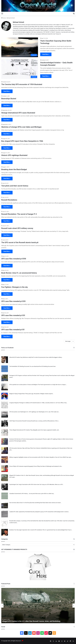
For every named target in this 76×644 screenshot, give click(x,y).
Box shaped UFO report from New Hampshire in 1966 (22, 141)
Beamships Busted (9, 99)
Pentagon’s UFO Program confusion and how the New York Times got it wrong (29, 375)
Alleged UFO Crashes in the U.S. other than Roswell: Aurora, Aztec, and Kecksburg (30, 475)
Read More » (46, 54)
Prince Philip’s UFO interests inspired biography (21, 466)
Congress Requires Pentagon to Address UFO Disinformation (25, 403)
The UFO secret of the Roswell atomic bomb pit (20, 242)
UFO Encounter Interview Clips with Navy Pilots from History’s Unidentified (28, 448)
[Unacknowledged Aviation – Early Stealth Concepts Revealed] (20, 69)
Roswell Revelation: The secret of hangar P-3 (19, 214)
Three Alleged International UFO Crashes (20, 430)
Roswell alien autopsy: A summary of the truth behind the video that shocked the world (31, 521)
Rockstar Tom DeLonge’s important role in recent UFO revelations (26, 530)
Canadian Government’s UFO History (19, 494)
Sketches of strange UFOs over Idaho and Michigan (21, 127)
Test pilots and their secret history (15, 186)
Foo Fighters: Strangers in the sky (15, 287)
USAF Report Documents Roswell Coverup (20, 421)
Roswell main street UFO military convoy (17, 228)
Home (4, 18)
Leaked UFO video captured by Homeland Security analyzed (24, 512)
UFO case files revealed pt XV (13, 330)
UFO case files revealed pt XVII (13, 301)
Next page (69, 341)
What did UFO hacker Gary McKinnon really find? (22, 357)
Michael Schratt (18, 22)
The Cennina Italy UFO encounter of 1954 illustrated (22, 84)
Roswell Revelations (9, 200)
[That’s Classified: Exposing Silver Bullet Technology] (20, 47)
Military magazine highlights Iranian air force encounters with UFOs (26, 457)
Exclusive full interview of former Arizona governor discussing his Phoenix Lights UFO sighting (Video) (35, 439)
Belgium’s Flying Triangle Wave (17, 394)
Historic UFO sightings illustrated (14, 155)
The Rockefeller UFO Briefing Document (19, 366)
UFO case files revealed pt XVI (13, 315)
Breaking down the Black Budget (14, 169)
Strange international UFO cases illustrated (18, 113)
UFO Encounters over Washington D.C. (19, 412)
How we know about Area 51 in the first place (21, 503)
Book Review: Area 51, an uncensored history (19, 273)
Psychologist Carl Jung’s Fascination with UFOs (21, 484)
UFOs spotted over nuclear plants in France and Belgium (24, 385)
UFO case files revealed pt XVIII (14, 259)
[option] (38, 606)
